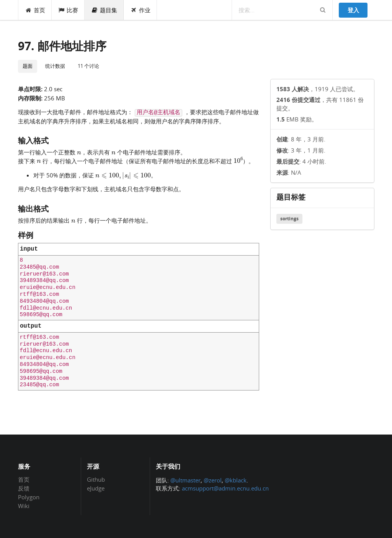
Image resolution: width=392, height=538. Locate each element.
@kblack (236, 480)
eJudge (96, 488)
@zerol (213, 480)
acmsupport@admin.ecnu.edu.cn (225, 488)
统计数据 (55, 66)
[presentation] (79, 152)
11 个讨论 (88, 66)
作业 (140, 10)
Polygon (29, 497)
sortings (289, 219)
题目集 (104, 10)
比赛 (68, 10)
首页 (35, 10)
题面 (28, 66)
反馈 (24, 488)
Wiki (24, 506)
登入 (353, 10)
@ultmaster (185, 480)
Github (96, 480)
